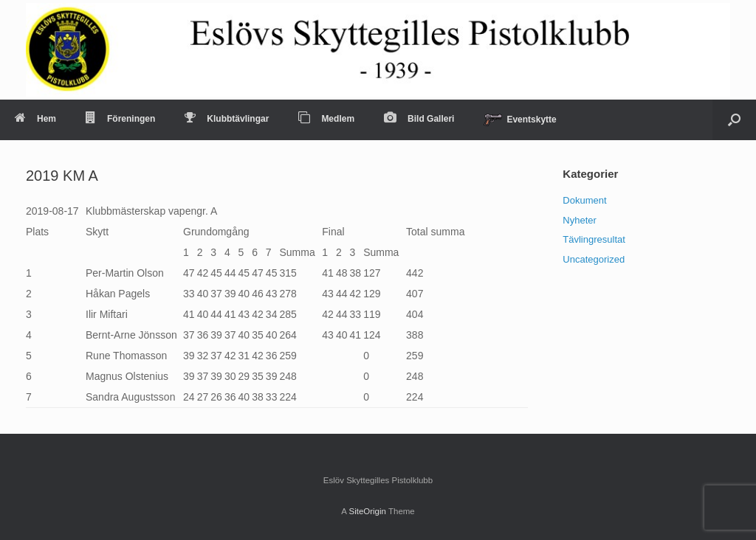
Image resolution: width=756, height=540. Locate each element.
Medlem (326, 119)
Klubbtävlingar (227, 119)
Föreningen (120, 119)
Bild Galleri (419, 119)
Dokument (584, 200)
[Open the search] (734, 120)
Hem (35, 119)
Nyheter (580, 220)
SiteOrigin (367, 511)
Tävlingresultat (594, 239)
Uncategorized (594, 259)
